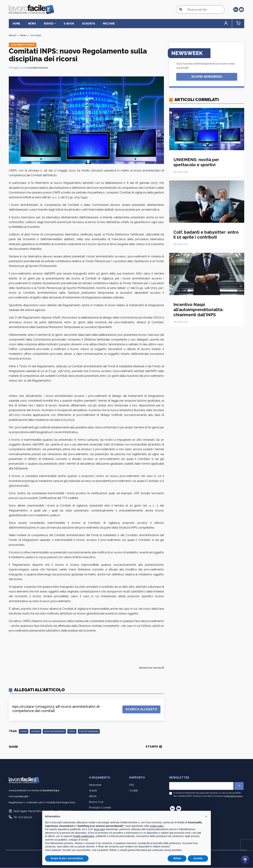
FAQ (132, 785)
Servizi (12, 36)
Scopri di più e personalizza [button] (67, 858)
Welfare (97, 24)
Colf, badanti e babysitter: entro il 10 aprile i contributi (206, 235)
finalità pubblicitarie (84, 836)
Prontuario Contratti (100, 808)
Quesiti (93, 791)
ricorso (24, 732)
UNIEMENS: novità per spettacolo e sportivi (196, 162)
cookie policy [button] (157, 826)
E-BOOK (61, 24)
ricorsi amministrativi (54, 732)
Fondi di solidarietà (89, 732)
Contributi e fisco (23, 45)
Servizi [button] (43, 24)
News (29, 24)
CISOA (72, 732)
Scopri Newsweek (207, 77)
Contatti (133, 791)
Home (15, 24)
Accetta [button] (198, 858)
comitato (35, 732)
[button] (229, 24)
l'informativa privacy (233, 796)
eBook (93, 796)
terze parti (99, 829)
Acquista (78, 24)
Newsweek (95, 785)
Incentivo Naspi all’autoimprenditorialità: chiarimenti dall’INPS (198, 310)
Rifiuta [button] (177, 858)
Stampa (154, 747)
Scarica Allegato (141, 709)
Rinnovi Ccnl (96, 802)
